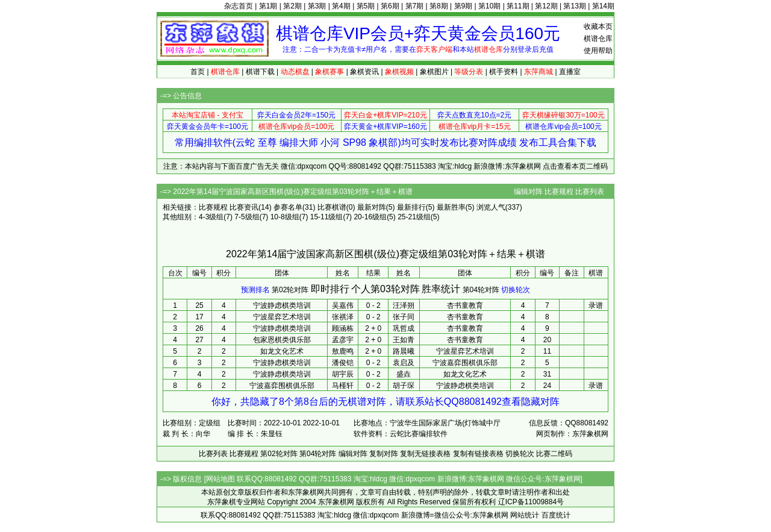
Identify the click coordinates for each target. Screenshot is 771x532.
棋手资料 (504, 72)
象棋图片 (434, 72)
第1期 (268, 6)
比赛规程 (559, 192)
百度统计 (556, 515)
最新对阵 (372, 207)
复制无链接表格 (425, 454)
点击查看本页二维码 (575, 166)
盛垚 (404, 374)
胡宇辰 (343, 374)
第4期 (341, 6)
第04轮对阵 (481, 290)
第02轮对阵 (290, 290)
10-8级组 (285, 217)
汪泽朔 (404, 305)
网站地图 (220, 479)
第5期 (366, 6)
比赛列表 (590, 192)
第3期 (317, 6)
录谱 (596, 305)
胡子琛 (404, 386)
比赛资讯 (244, 207)
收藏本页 (598, 27)
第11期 (518, 6)
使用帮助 (598, 51)
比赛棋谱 (332, 207)
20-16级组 (370, 217)
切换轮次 (516, 290)
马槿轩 (343, 386)
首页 (198, 72)
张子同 (404, 317)
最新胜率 (451, 207)
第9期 (464, 6)
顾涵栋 (343, 328)
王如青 (404, 340)
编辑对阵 (528, 192)
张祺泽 (343, 317)
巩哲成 (404, 328)
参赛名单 (288, 207)
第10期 (489, 6)
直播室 (570, 72)
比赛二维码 (554, 454)
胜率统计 (441, 289)
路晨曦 (404, 351)
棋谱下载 (260, 72)
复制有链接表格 (478, 454)
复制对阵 (384, 454)
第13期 (574, 6)
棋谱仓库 (598, 39)
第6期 (390, 6)
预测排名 (255, 290)
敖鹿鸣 (343, 351)
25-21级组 (414, 217)
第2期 (292, 6)
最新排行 (411, 207)
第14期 (603, 6)
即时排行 (330, 289)
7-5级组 (247, 217)
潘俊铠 (343, 363)
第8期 (439, 6)
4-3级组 (211, 217)
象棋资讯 (364, 72)
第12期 (546, 6)
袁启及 (404, 363)
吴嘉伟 (343, 305)
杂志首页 (239, 6)
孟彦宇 (343, 340)
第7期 (415, 6)
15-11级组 (327, 217)
